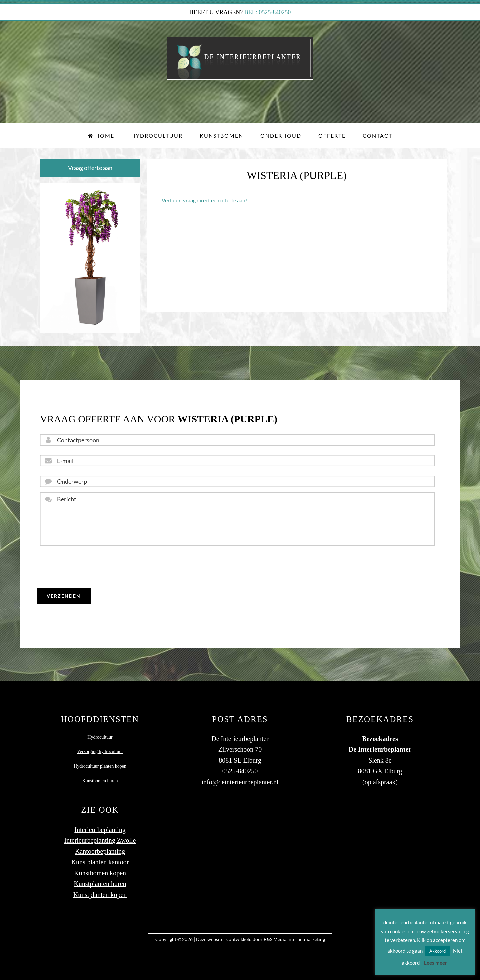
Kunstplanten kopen (100, 889)
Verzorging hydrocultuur (100, 747)
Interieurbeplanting (100, 824)
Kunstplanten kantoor (100, 857)
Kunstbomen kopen (100, 868)
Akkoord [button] (437, 951)
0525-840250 (240, 766)
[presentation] (91, 567)
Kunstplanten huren (100, 878)
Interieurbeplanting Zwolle (100, 835)
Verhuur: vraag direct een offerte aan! (204, 200)
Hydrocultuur (100, 732)
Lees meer (435, 963)
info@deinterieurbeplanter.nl (240, 777)
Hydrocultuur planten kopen (100, 761)
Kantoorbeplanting (100, 846)
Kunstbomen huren (100, 776)
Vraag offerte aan (90, 168)
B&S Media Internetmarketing (294, 934)
